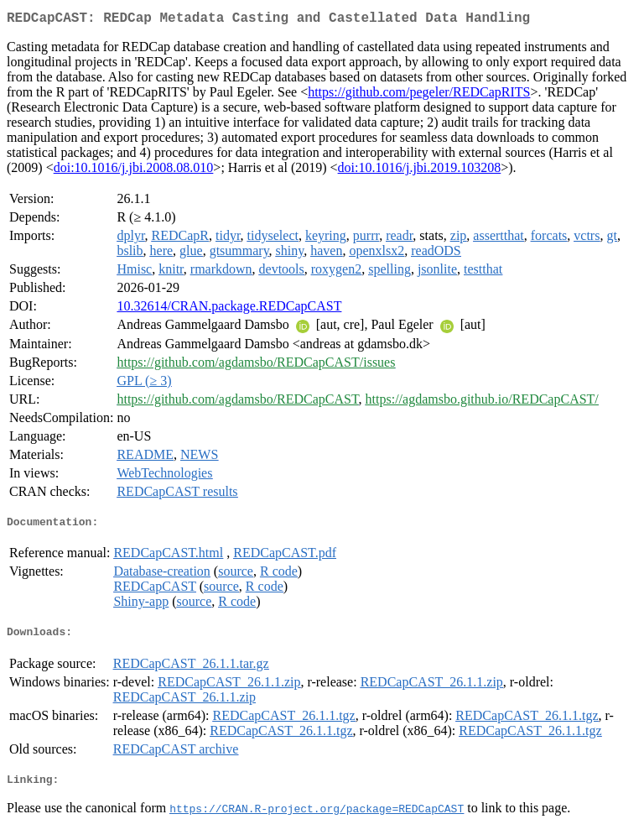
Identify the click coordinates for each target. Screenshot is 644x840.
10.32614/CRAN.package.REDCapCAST (229, 309)
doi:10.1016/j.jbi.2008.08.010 (134, 171)
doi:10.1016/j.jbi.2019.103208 (420, 171)
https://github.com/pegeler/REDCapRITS (419, 95)
